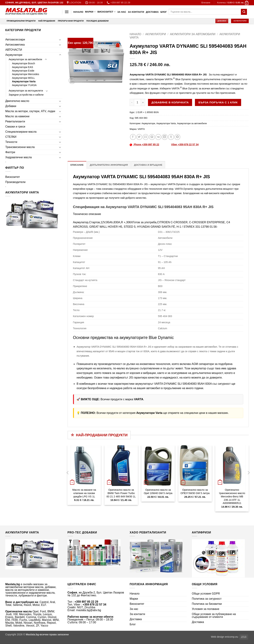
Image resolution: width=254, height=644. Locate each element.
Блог (164, 12)
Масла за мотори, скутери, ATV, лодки (30, 111)
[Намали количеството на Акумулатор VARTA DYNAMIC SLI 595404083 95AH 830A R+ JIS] (132, 102)
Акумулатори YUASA (24, 85)
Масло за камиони (17, 116)
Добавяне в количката (170, 102)
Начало (78, 12)
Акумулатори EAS (22, 67)
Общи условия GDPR (206, 594)
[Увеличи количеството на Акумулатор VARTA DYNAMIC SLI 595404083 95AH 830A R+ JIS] (143, 102)
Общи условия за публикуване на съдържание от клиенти (214, 615)
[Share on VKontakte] (158, 137)
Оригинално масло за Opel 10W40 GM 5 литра (158, 491)
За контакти (136, 12)
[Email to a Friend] (146, 137)
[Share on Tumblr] (171, 137)
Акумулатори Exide (23, 71)
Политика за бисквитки (207, 604)
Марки (90, 12)
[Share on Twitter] (139, 137)
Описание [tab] (77, 165)
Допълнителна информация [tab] (109, 165)
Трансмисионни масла (20, 147)
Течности (11, 142)
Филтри (10, 152)
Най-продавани (47, 21)
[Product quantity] (137, 102)
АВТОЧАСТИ (14, 50)
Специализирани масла (21, 132)
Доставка (152, 12)
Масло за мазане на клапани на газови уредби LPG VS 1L (84, 493)
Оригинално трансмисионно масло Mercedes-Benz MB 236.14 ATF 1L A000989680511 (232, 496)
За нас (122, 12)
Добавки (11, 106)
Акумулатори (14, 55)
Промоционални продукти (21, 21)
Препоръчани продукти (71, 21)
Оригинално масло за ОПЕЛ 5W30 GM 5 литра (195, 491)
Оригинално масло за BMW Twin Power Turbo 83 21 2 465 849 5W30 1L (121, 493)
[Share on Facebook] (133, 137)
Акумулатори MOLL (23, 78)
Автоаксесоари (15, 39)
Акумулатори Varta (24, 81)
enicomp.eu (232, 637)
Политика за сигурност (207, 599)
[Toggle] (60, 40)
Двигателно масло (17, 101)
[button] (206, 3)
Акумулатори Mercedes (26, 74)
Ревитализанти (15, 121)
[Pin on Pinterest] (152, 137)
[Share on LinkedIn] (165, 137)
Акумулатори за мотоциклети (26, 91)
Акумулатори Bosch (24, 63)
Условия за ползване (206, 609)
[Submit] (244, 12)
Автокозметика (15, 45)
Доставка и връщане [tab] (148, 165)
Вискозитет (106, 12)
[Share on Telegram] (177, 137)
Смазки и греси (15, 127)
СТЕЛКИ (11, 137)
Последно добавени (98, 21)
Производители (15, 182)
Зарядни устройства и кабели (26, 95)
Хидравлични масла (19, 157)
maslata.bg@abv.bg (88, 610)
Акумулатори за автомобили (25, 59)
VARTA (141, 129)
